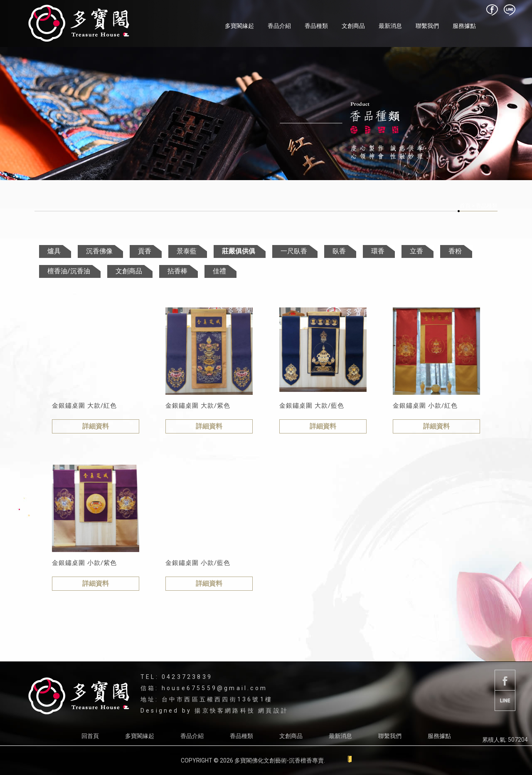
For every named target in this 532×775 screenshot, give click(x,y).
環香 (378, 251)
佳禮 (219, 271)
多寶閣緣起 (239, 26)
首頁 (465, 206)
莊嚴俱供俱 (239, 251)
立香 (416, 251)
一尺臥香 (294, 251)
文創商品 (353, 26)
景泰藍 (187, 251)
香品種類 (316, 26)
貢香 (145, 251)
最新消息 (390, 26)
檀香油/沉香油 (69, 271)
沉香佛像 (99, 251)
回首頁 (90, 736)
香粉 (455, 251)
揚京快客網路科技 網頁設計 (241, 711)
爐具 (54, 251)
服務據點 (464, 26)
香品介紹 (279, 26)
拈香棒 (177, 271)
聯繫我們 (427, 26)
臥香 (339, 251)
